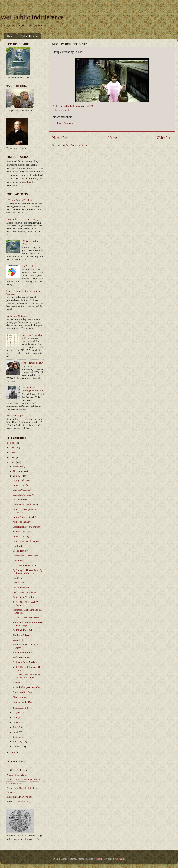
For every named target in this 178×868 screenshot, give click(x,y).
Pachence (17, 683)
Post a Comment (65, 123)
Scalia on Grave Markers (25, 662)
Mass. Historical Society (19, 801)
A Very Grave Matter (17, 775)
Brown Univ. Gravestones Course (23, 779)
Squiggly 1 (18, 640)
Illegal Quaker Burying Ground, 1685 (33, 389)
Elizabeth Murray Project (19, 797)
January (17, 747)
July (16, 718)
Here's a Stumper (15, 416)
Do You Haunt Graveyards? (26, 618)
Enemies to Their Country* (26, 504)
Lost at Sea (18, 560)
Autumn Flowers (21, 588)
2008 (13, 753)
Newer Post (60, 138)
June (16, 722)
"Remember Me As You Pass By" (23, 219)
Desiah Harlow (20, 551)
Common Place (14, 784)
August (17, 713)
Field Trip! (18, 578)
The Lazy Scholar (21, 635)
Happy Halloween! (22, 480)
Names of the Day (22, 522)
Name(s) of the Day (22, 702)
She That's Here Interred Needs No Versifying (28, 624)
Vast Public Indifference (32, 17)
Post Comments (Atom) (78, 145)
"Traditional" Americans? (25, 556)
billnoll (99, 859)
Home (11, 36)
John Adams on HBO (32, 363)
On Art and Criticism (17, 316)
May (16, 727)
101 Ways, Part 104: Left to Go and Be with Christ (28, 676)
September (19, 708)
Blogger (120, 859)
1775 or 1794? (20, 500)
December (19, 466)
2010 (13, 457)
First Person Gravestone (25, 565)
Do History (12, 792)
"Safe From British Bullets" (26, 541)
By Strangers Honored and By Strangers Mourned (28, 572)
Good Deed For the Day (25, 592)
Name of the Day (21, 485)
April (16, 732)
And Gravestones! (22, 657)
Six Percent (27, 266)
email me (27, 182)
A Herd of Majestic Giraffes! (27, 687)
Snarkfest (17, 546)
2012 (13, 448)
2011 (13, 453)
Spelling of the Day (22, 692)
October (18, 476)
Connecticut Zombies (23, 597)
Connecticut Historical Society (22, 788)
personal (65, 110)
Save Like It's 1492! (23, 652)
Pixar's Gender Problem (20, 200)
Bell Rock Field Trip (23, 630)
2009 (13, 462)
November (19, 471)
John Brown (19, 583)
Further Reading (29, 36)
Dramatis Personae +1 (24, 495)
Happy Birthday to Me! (24, 517)
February (18, 742)
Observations (19, 697)
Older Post (164, 138)
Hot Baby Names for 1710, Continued (32, 336)
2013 (13, 443)
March (17, 737)
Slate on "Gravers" (22, 490)
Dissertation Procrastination (26, 527)
